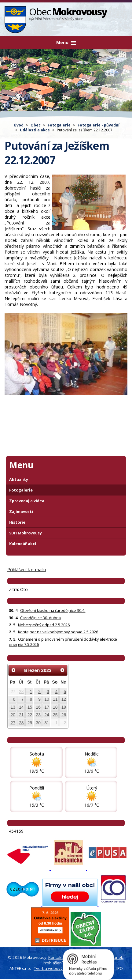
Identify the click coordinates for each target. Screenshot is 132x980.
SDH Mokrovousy (26, 533)
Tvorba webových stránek (58, 968)
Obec (36, 125)
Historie (17, 522)
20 (13, 715)
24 (47, 715)
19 (64, 707)
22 (30, 715)
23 (38, 715)
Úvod (19, 125)
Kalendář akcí (23, 544)
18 (55, 707)
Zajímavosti (21, 512)
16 (38, 707)
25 (55, 715)
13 (13, 707)
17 (47, 707)
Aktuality (19, 479)
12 (64, 699)
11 (55, 699)
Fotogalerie (59, 125)
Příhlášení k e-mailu (27, 569)
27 (13, 723)
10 (47, 699)
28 (21, 692)
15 (30, 707)
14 (21, 707)
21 (21, 715)
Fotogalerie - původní (99, 125)
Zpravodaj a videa (27, 501)
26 (64, 715)
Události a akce (35, 130)
